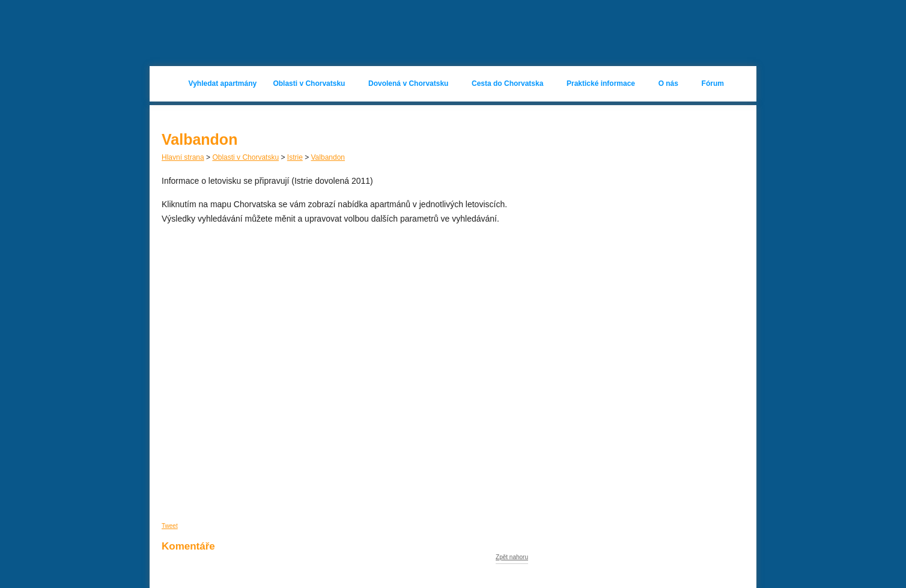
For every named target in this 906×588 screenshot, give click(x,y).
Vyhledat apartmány (223, 83)
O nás (668, 83)
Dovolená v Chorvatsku (408, 83)
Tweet (170, 526)
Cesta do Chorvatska (507, 83)
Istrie (295, 157)
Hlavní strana (183, 157)
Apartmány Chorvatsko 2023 (244, 33)
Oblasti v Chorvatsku (309, 83)
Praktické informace (601, 83)
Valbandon (328, 157)
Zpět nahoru (512, 557)
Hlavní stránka (170, 84)
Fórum (713, 83)
